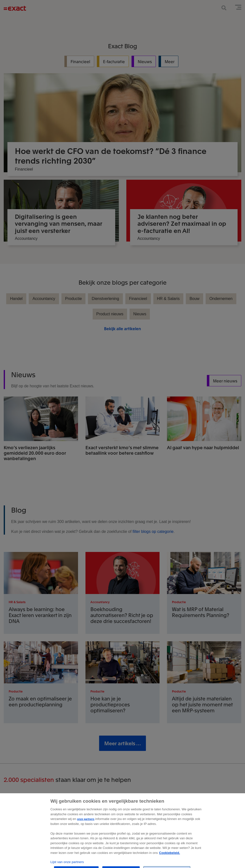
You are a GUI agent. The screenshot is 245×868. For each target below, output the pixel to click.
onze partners (86, 827)
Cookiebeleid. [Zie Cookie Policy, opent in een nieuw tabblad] (170, 861)
